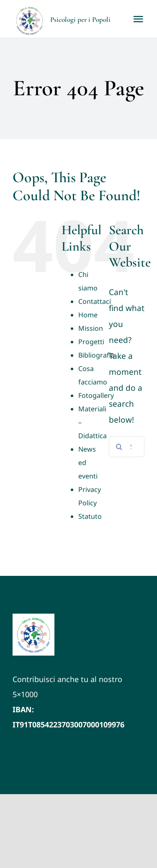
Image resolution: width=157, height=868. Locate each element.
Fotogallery (96, 395)
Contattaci (95, 301)
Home (88, 315)
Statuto (90, 516)
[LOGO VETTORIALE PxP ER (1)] (33, 617)
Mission (91, 328)
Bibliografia (97, 355)
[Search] (119, 447)
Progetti (91, 342)
